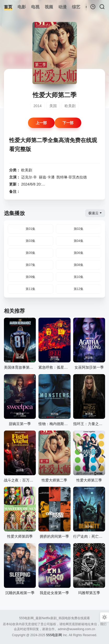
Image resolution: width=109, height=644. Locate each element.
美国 (53, 106)
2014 (38, 106)
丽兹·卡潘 (47, 177)
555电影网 (54, 635)
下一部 (68, 123)
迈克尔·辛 (29, 177)
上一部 (41, 123)
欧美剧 (70, 106)
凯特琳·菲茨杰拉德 (72, 177)
